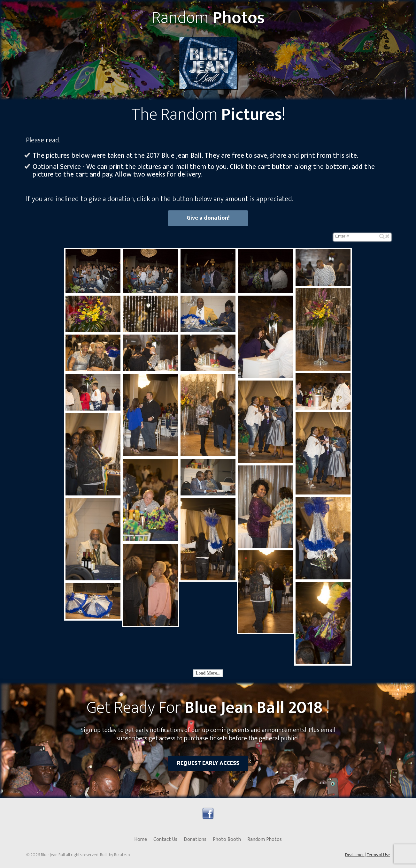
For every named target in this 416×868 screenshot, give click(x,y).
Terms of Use (378, 855)
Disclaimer (354, 855)
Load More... (208, 673)
